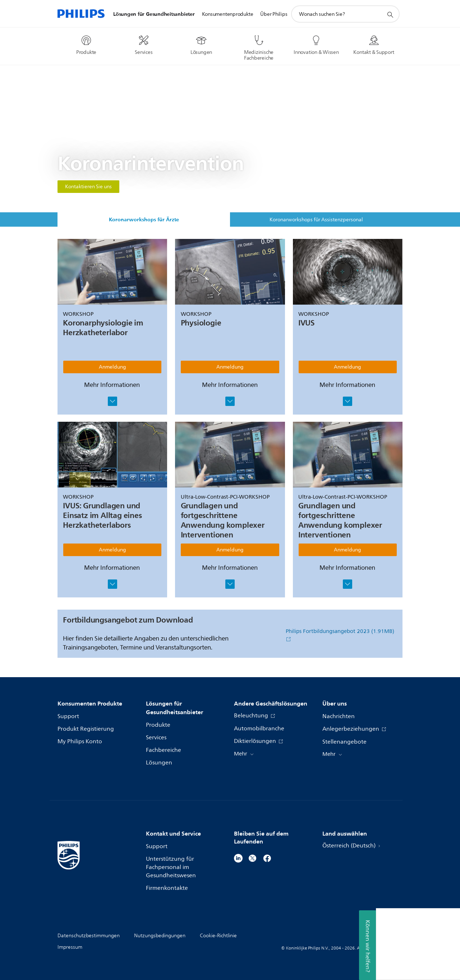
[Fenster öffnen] (112, 401)
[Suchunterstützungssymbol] (390, 14)
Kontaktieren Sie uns (88, 187)
